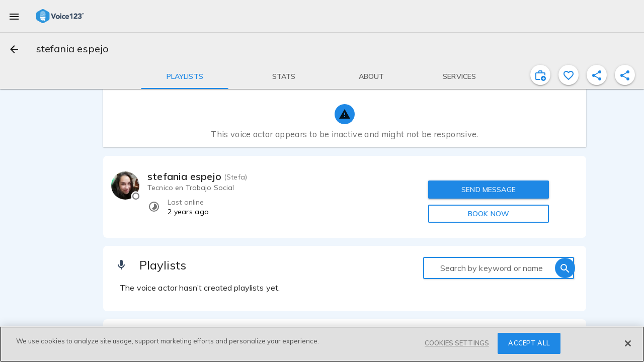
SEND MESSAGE (489, 190)
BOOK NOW (489, 214)
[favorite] (569, 75)
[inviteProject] (540, 75)
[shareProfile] (597, 75)
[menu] (14, 16)
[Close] (628, 343)
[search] (565, 268)
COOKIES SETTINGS (457, 343)
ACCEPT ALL (529, 343)
